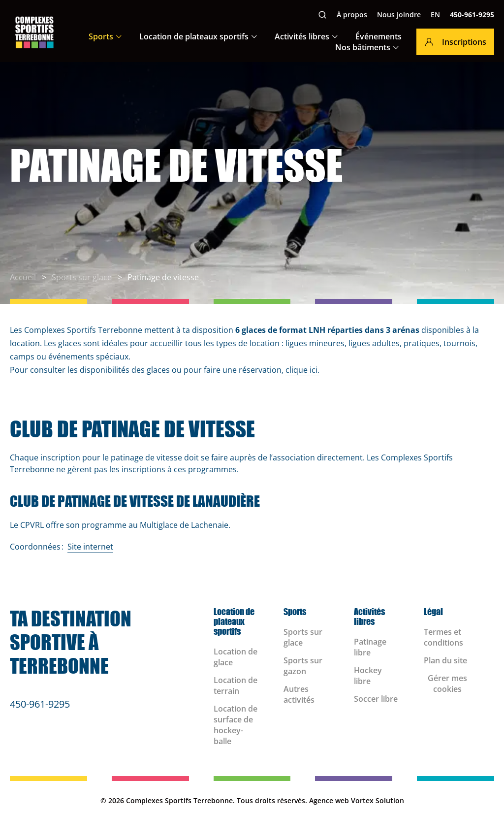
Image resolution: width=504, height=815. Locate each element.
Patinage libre (370, 647)
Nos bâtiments (363, 47)
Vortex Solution (378, 800)
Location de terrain (236, 685)
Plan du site (445, 660)
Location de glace (236, 657)
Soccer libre (376, 699)
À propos (352, 15)
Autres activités (299, 694)
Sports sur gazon (303, 666)
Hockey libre (368, 676)
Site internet (90, 547)
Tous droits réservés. (272, 800)
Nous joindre (399, 15)
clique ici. (302, 370)
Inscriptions (455, 42)
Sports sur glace (303, 637)
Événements (378, 36)
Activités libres (302, 36)
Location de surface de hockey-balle (236, 725)
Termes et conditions (443, 637)
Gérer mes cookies (447, 684)
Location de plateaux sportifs (194, 36)
